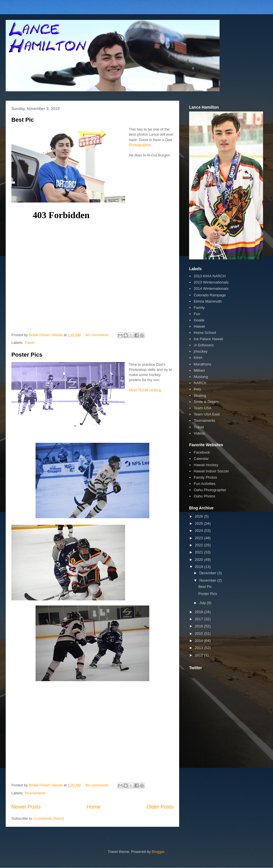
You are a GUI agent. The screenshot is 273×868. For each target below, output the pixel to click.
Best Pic (23, 120)
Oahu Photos (204, 496)
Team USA (202, 408)
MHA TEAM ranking (145, 390)
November (208, 580)
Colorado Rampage (210, 295)
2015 (199, 634)
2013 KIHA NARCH (210, 276)
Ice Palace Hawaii (208, 339)
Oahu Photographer (210, 490)
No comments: (98, 335)
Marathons (202, 364)
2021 (199, 552)
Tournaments (35, 793)
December (208, 573)
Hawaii (199, 326)
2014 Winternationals (211, 289)
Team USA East (207, 414)
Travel (29, 343)
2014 (199, 641)
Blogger (158, 852)
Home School (205, 333)
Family (199, 308)
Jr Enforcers (204, 345)
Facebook (202, 452)
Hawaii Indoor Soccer (211, 471)
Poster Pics (27, 355)
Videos (199, 433)
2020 (199, 560)
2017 (199, 619)
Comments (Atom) (49, 818)
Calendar (201, 459)
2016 (199, 626)
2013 (199, 648)
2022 (199, 545)
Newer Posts (26, 807)
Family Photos (205, 477)
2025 (199, 523)
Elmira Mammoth (208, 301)
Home (94, 807)
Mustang (201, 377)
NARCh (200, 383)
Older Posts (160, 807)
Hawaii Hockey (206, 465)
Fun (197, 314)
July (203, 603)
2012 (199, 655)
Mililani (199, 370)
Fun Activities (205, 484)
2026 (199, 516)
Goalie (199, 320)
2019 (199, 567)
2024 (199, 531)
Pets (197, 389)
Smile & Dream (206, 402)
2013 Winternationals (211, 282)
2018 (199, 612)
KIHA (198, 358)
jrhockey (200, 351)
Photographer (140, 145)
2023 (199, 538)
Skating (200, 395)
